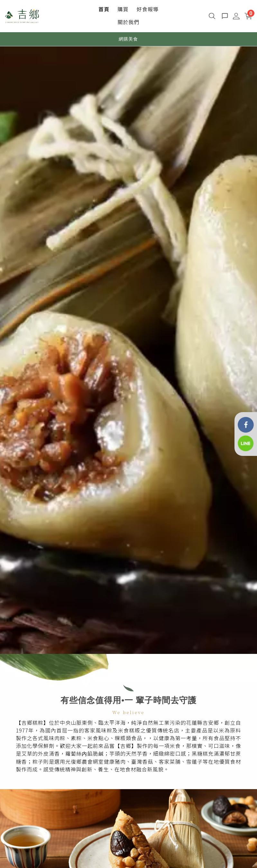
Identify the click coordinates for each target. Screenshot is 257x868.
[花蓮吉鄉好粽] (246, 424)
